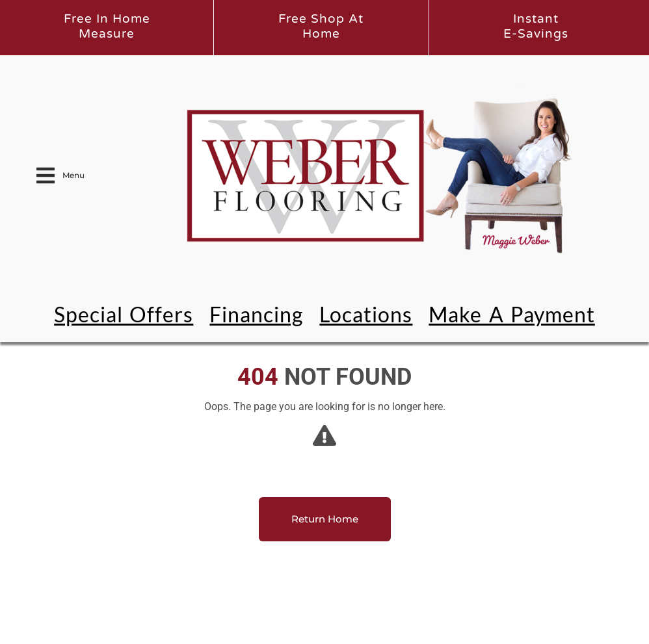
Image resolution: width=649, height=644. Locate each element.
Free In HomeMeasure (107, 26)
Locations (366, 314)
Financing (256, 314)
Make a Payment (511, 314)
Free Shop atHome (321, 26)
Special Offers (124, 314)
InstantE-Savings (536, 26)
